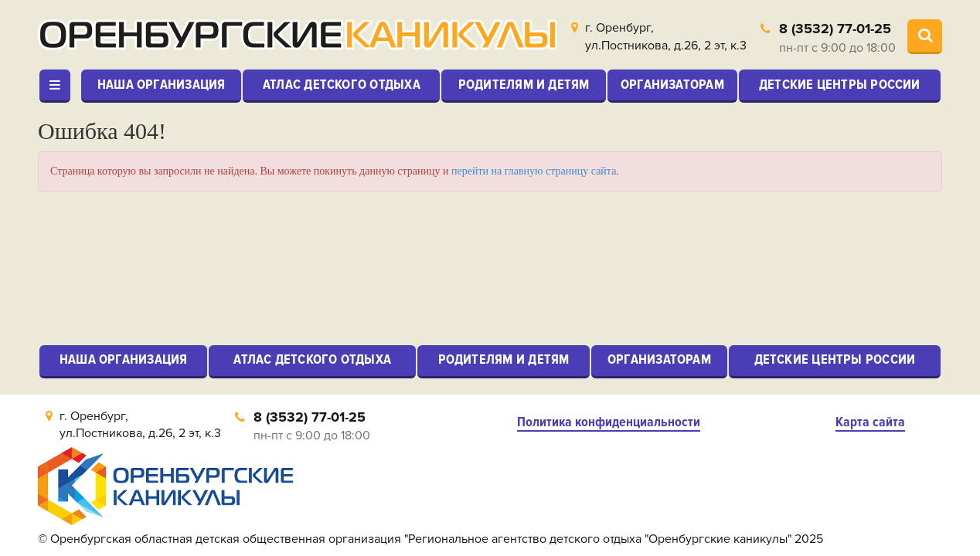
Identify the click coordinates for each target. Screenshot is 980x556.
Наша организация (162, 84)
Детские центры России (840, 84)
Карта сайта (870, 422)
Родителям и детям (524, 84)
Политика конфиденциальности (609, 422)
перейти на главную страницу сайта (534, 171)
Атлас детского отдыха (342, 84)
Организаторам (672, 84)
